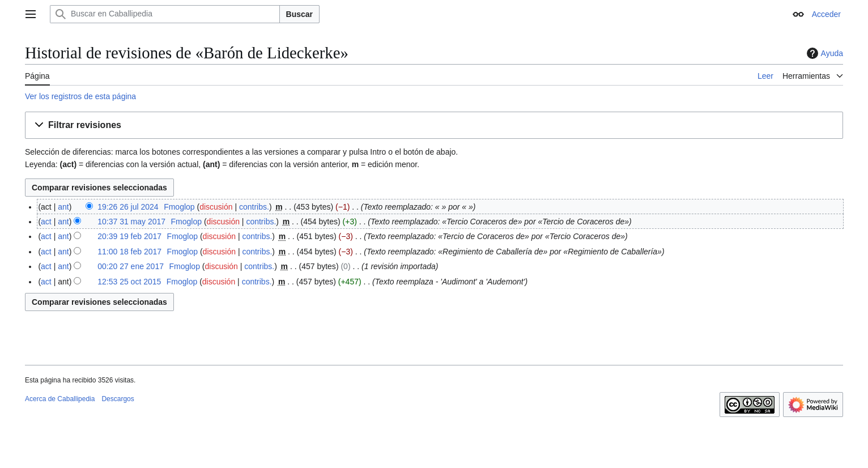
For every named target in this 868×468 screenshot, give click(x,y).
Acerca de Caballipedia (60, 399)
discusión (216, 207)
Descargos (118, 399)
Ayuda (824, 53)
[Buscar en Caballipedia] (165, 14)
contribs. (254, 207)
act (46, 222)
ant (63, 207)
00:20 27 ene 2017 (131, 266)
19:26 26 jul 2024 (128, 207)
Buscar (299, 14)
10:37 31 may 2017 (131, 222)
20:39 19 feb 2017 (129, 236)
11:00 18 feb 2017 (129, 252)
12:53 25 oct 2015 (129, 282)
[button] (434, 125)
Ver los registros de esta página (80, 96)
